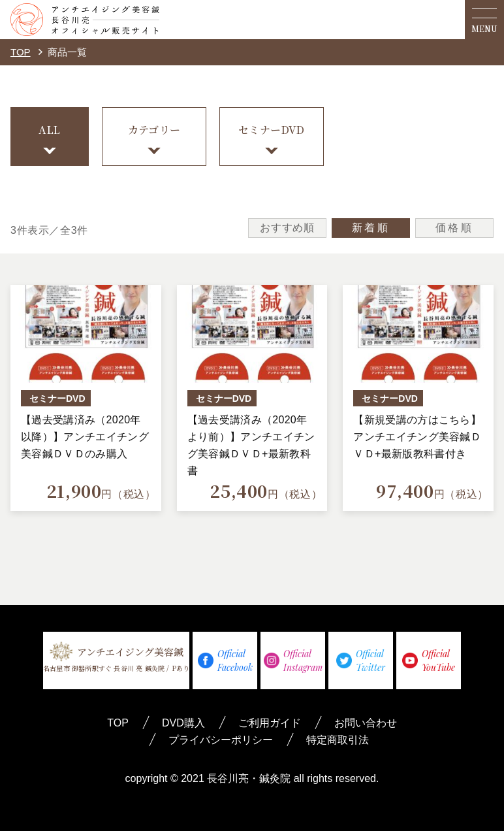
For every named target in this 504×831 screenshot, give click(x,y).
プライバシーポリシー (221, 740)
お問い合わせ (366, 723)
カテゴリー (154, 130)
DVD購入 (183, 723)
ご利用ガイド (270, 723)
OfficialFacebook (225, 660)
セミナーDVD (272, 130)
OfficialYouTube (429, 660)
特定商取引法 (338, 740)
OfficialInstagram (293, 660)
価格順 (454, 228)
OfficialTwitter (361, 660)
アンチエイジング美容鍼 (116, 657)
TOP (21, 52)
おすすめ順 (287, 228)
